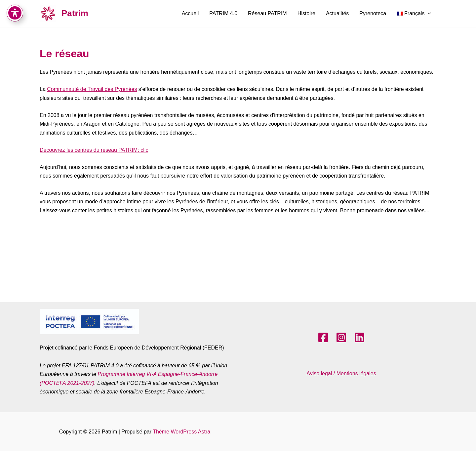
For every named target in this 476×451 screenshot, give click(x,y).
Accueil (190, 13)
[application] (428, 14)
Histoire (306, 13)
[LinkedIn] (359, 337)
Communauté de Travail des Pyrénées (92, 89)
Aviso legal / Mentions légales (341, 373)
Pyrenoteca (373, 13)
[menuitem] (414, 14)
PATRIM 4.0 (223, 13)
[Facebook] (323, 337)
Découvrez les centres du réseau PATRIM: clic (94, 150)
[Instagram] (341, 337)
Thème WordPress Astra (181, 432)
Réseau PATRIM (267, 13)
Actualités (337, 13)
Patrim (75, 13)
